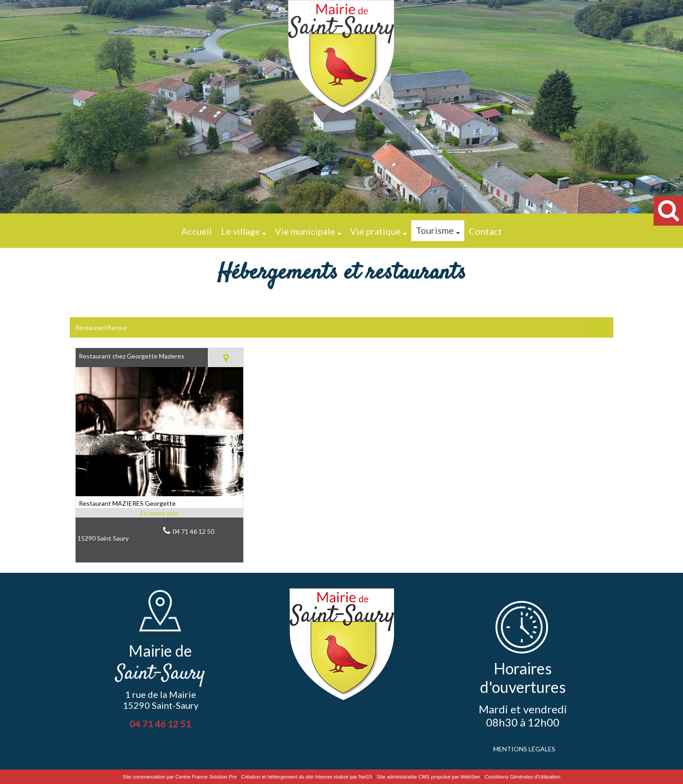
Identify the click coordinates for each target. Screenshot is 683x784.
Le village (240, 231)
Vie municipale (305, 231)
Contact (485, 231)
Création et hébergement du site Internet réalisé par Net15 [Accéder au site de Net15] (307, 777)
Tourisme (435, 230)
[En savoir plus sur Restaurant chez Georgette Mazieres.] (159, 513)
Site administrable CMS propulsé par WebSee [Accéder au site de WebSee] (428, 777)
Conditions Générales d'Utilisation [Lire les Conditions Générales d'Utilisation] (523, 777)
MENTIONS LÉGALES (524, 749)
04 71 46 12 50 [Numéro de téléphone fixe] (193, 531)
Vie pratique (375, 231)
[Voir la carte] (226, 358)
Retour (598, 327)
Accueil (197, 231)
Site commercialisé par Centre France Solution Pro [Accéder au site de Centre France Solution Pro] (180, 777)
